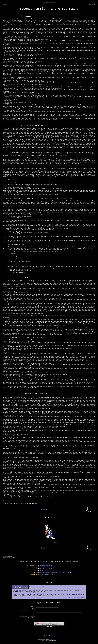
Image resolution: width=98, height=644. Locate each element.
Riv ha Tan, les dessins (45, 574)
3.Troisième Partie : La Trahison (47, 569)
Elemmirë (16, 586)
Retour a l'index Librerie (49, 636)
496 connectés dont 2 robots (56, 640)
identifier (48, 561)
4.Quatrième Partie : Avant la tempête (49, 571)
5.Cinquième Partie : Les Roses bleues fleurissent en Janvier (54, 573)
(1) (7, 440)
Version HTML (91, 4)
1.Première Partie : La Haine (46, 565)
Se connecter (5, 4)
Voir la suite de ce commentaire (77, 597)
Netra (45, 510)
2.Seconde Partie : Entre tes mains (48, 567)
